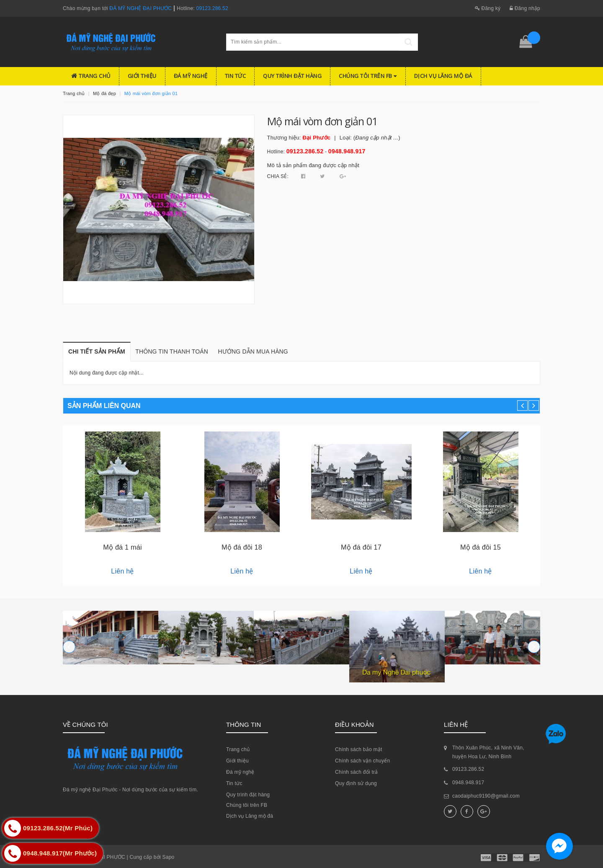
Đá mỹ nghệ (191, 76)
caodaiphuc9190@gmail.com (486, 796)
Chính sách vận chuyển (362, 761)
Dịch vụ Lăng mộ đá (443, 76)
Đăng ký (488, 8)
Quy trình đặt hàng (292, 76)
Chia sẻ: (278, 176)
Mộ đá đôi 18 (242, 547)
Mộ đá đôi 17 (361, 547)
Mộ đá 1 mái (122, 547)
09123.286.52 (212, 8)
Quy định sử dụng (356, 783)
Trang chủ (91, 76)
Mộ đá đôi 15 (481, 547)
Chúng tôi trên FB (368, 76)
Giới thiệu (142, 76)
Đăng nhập (525, 8)
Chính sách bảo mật (359, 749)
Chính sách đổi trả (357, 772)
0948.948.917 (347, 151)
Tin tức (236, 76)
